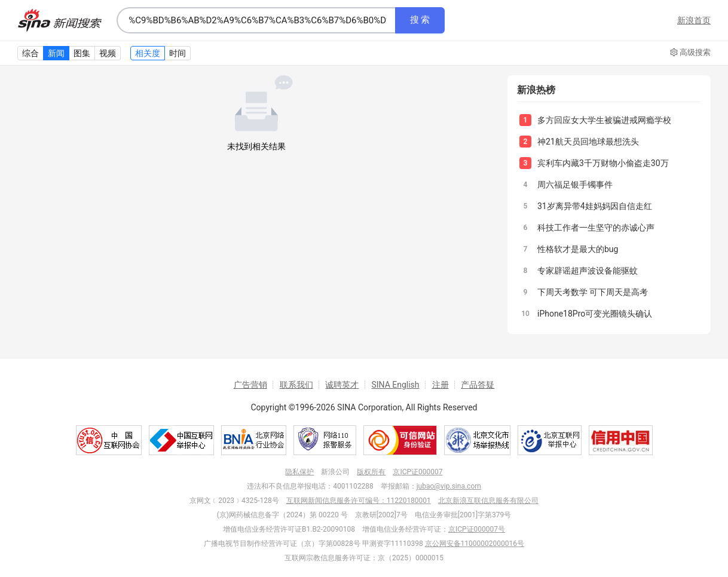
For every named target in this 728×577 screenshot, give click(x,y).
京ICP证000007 (417, 472)
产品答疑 (478, 385)
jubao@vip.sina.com (449, 486)
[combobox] (256, 20)
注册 (441, 385)
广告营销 (250, 385)
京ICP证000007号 (477, 529)
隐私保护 (299, 472)
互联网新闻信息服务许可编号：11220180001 (359, 501)
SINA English (395, 385)
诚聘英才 (342, 385)
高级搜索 (690, 53)
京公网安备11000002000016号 (475, 544)
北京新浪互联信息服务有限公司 (488, 501)
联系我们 (296, 385)
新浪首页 (694, 20)
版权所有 (371, 472)
